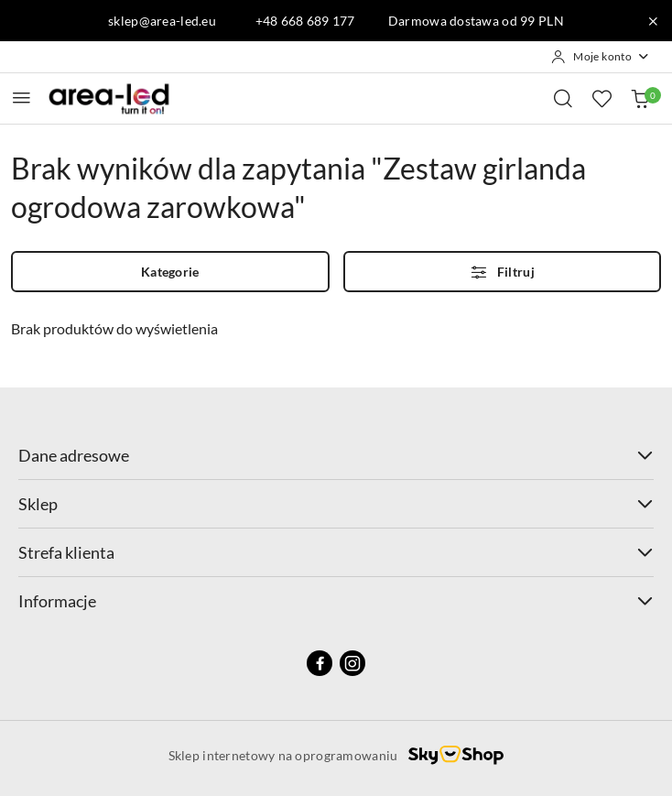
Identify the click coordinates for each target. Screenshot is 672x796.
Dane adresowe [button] (336, 455)
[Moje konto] (601, 57)
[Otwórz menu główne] (22, 98)
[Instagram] (352, 663)
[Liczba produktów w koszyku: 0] (640, 98)
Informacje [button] (336, 601)
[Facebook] (320, 663)
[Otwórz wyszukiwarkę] (563, 98)
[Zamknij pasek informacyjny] (653, 21)
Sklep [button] (336, 504)
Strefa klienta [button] (336, 552)
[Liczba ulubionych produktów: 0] (602, 98)
